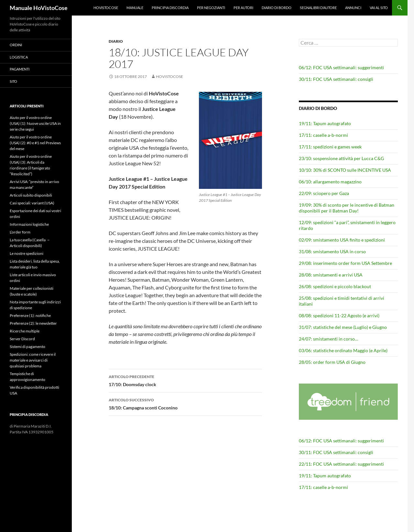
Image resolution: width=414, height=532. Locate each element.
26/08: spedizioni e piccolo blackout (335, 286)
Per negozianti (211, 8)
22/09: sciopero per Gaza (324, 193)
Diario (116, 41)
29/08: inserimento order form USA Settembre (345, 263)
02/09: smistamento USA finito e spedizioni (342, 240)
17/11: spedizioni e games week (330, 147)
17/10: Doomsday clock (185, 380)
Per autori (243, 8)
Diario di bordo (277, 8)
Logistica (19, 57)
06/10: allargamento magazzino (330, 182)
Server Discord (22, 339)
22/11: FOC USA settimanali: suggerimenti (341, 464)
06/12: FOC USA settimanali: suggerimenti (341, 67)
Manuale (135, 8)
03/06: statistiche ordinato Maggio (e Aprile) (343, 350)
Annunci (353, 8)
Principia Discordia (170, 8)
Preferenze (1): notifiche (30, 315)
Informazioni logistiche (29, 224)
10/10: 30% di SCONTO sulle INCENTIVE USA (345, 170)
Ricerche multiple (25, 331)
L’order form (20, 232)
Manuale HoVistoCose (39, 8)
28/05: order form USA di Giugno (332, 362)
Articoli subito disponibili (31, 195)
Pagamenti (20, 69)
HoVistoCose (106, 8)
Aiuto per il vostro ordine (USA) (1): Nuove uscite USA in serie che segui (35, 123)
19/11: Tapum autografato (325, 123)
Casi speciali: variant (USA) (32, 203)
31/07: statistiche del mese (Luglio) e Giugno (343, 327)
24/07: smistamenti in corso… (328, 339)
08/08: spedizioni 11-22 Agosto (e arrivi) (339, 315)
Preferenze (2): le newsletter (33, 323)
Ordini (16, 45)
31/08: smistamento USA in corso (332, 251)
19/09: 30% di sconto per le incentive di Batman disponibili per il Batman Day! (347, 208)
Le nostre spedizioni (27, 253)
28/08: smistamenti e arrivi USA (331, 275)
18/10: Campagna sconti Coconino (185, 403)
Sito (13, 81)
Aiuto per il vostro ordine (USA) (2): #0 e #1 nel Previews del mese (35, 143)
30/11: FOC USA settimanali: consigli (336, 79)
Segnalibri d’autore (318, 8)
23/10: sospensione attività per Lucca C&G (341, 158)
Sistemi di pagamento (27, 347)
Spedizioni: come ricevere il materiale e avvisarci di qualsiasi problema (33, 360)
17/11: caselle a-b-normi (323, 135)
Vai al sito (379, 8)
